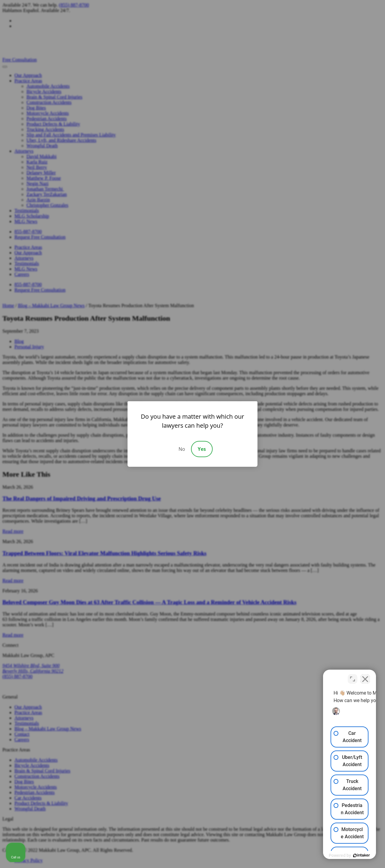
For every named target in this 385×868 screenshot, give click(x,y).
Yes (202, 449)
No (182, 449)
